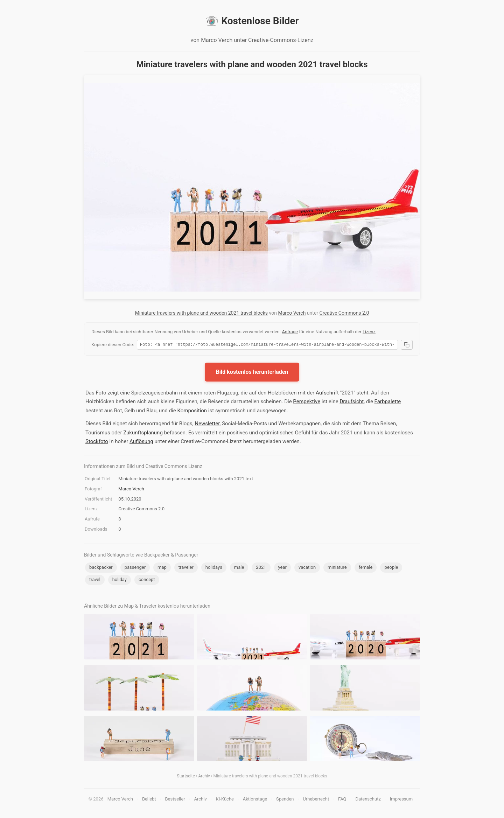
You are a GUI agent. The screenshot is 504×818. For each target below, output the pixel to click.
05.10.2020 (130, 500)
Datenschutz (368, 800)
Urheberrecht (316, 800)
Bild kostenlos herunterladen (252, 373)
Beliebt (149, 800)
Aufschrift (327, 394)
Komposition (192, 412)
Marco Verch (292, 313)
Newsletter (207, 425)
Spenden (285, 800)
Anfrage (290, 332)
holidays (214, 568)
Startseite (186, 777)
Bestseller (175, 800)
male (239, 568)
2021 (261, 568)
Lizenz (369, 332)
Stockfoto (97, 442)
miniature (337, 568)
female (366, 568)
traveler (186, 568)
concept (147, 581)
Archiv (204, 777)
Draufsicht (352, 403)
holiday (120, 581)
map (162, 568)
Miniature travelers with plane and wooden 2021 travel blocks (201, 313)
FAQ (342, 800)
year (282, 568)
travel (95, 581)
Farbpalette (388, 403)
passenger (135, 568)
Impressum (401, 800)
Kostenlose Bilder (252, 21)
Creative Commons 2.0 (344, 313)
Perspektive (307, 403)
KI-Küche (225, 800)
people (391, 568)
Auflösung (141, 442)
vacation (307, 568)
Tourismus (98, 434)
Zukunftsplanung (143, 434)
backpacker (101, 568)
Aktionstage (255, 800)
